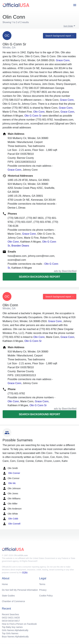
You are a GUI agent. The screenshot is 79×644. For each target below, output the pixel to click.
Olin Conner (11, 473)
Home (5, 584)
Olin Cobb (10, 519)
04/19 (5, 621)
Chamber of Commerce (13, 601)
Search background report (39, 277)
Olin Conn (39, 112)
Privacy (43, 590)
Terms (42, 584)
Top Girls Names (10, 633)
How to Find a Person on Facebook (19, 624)
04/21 (11, 618)
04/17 (17, 621)
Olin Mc (9, 483)
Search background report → (60, 36)
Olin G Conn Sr (33, 116)
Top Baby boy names (12, 627)
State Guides (8, 596)
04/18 (11, 621)
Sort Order (68, 26)
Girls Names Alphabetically (15, 630)
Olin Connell (11, 524)
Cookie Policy (46, 596)
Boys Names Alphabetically (15, 637)
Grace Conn (63, 60)
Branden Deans (20, 246)
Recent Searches (10, 614)
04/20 (17, 618)
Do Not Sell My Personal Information (20, 590)
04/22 (5, 618)
